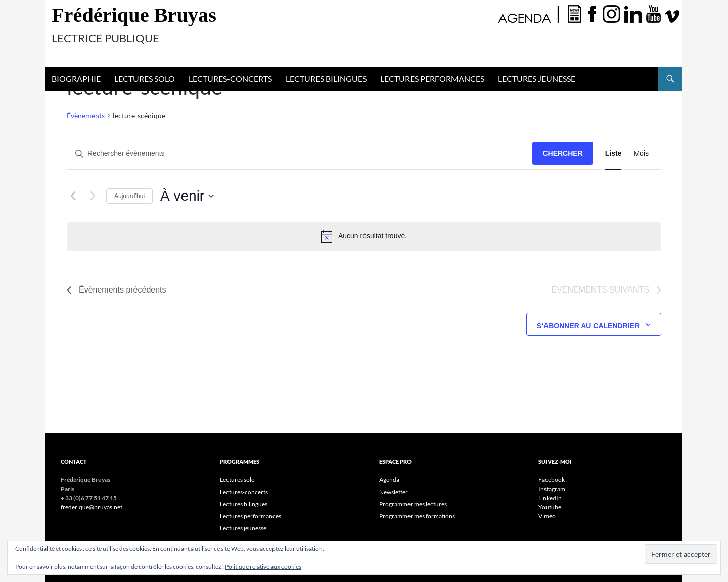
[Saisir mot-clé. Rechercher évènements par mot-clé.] (300, 153)
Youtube (550, 507)
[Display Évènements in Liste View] (613, 153)
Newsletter (394, 492)
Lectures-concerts (230, 79)
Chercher (562, 153)
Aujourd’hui (129, 196)
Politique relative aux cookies (263, 567)
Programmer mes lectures (413, 504)
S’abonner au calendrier (588, 326)
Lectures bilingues (326, 79)
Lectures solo (145, 79)
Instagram (552, 489)
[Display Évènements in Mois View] (641, 153)
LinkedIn (550, 498)
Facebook (552, 480)
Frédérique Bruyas (134, 15)
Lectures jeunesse (537, 79)
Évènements (86, 115)
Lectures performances (432, 79)
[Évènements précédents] (73, 196)
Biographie (76, 79)
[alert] (364, 236)
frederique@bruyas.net (92, 507)
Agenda (389, 480)
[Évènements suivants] (93, 196)
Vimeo (547, 516)
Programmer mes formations (417, 516)
